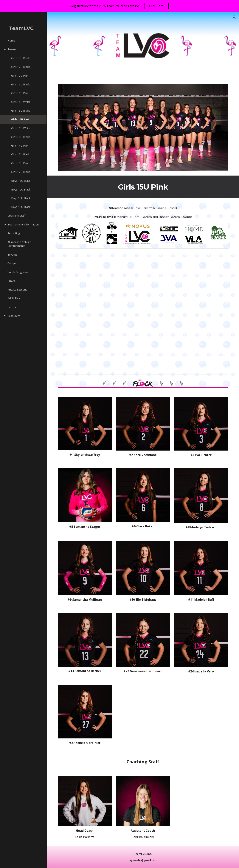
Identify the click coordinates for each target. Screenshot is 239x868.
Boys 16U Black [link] (21, 189)
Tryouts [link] (12, 254)
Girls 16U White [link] (21, 102)
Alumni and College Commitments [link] (19, 244)
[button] (235, 17)
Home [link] (11, 40)
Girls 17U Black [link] (20, 67)
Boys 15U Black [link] (21, 198)
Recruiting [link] (14, 233)
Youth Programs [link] (18, 272)
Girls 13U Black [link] (20, 154)
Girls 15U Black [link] (20, 110)
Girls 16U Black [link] (20, 84)
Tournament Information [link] (23, 224)
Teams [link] (12, 49)
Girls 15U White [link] (21, 128)
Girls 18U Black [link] (20, 58)
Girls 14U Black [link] (20, 137)
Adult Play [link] (14, 298)
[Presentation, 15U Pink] (143, 312)
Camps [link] (12, 263)
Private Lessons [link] (17, 289)
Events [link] (12, 307)
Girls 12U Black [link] (20, 172)
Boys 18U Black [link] (21, 181)
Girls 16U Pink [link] (20, 93)
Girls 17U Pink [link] (20, 76)
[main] (143, 187)
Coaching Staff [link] (17, 216)
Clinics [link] (11, 281)
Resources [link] (14, 316)
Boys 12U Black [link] (21, 207)
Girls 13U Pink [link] (20, 163)
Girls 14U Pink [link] (20, 145)
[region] (119, 6)
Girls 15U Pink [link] (20, 119)
